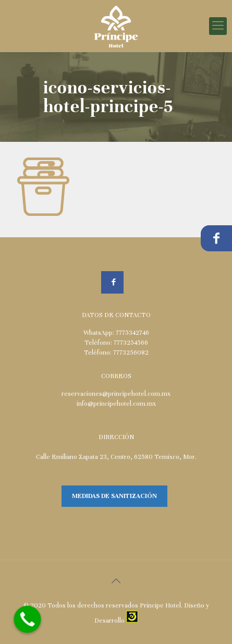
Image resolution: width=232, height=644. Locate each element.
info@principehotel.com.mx (116, 404)
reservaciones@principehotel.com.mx (116, 394)
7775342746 (132, 333)
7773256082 (131, 353)
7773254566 (131, 343)
